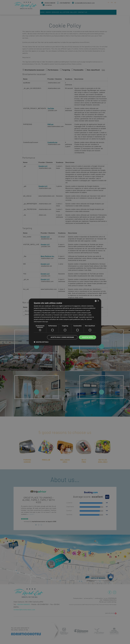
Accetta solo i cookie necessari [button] (62, 337)
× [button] (98, 301)
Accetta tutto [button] (87, 337)
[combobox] (96, 301)
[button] (41, 342)
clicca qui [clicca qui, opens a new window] (45, 322)
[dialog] (65, 322)
